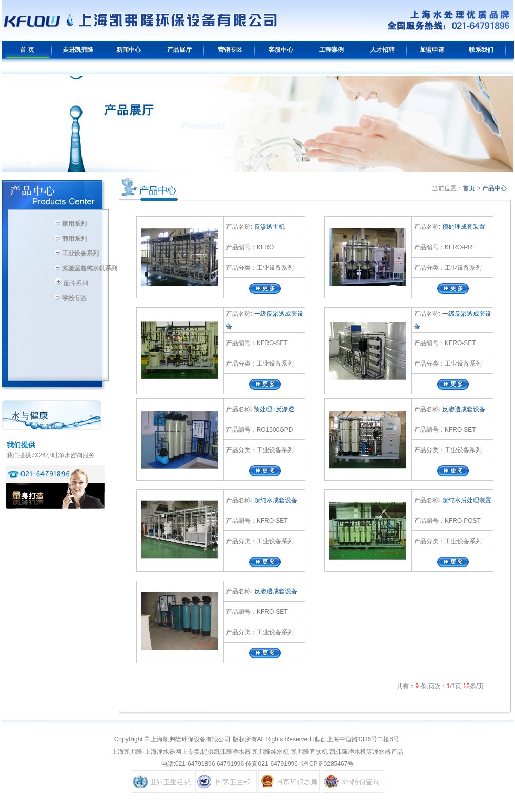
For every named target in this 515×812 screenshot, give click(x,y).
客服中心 (281, 50)
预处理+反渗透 (273, 409)
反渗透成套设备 (462, 409)
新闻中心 (129, 50)
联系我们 (481, 50)
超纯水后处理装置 (466, 500)
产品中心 (495, 188)
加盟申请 (432, 50)
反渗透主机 (268, 227)
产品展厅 (179, 50)
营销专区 (230, 50)
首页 (469, 188)
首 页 (27, 50)
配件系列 (71, 283)
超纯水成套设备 (274, 500)
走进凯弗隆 (78, 50)
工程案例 (332, 50)
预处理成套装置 (462, 227)
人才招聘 (382, 50)
